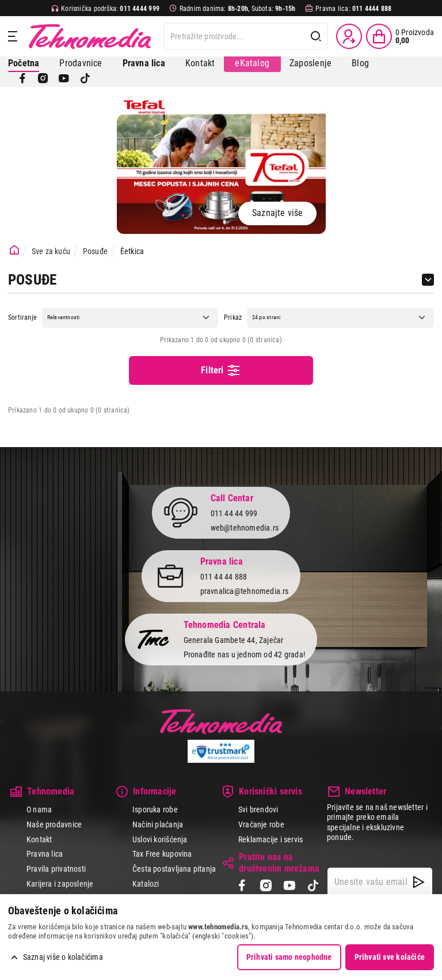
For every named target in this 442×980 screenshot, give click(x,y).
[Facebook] (22, 78)
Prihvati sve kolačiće (390, 957)
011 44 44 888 (224, 577)
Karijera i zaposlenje (60, 884)
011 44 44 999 (234, 513)
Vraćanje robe (261, 824)
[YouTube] (64, 78)
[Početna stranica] (14, 250)
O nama (39, 809)
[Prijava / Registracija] (349, 36)
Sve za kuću (51, 251)
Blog (360, 63)
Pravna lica (45, 854)
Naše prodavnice (54, 824)
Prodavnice (81, 63)
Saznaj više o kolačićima (63, 957)
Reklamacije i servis (270, 839)
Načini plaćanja (158, 824)
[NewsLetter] (419, 882)
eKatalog (252, 63)
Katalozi (146, 884)
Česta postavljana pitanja (174, 869)
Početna (24, 63)
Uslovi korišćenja (160, 839)
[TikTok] (85, 78)
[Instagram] (43, 78)
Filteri (221, 370)
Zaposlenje (310, 63)
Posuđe (95, 251)
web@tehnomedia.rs (245, 528)
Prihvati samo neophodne (289, 957)
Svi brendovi (258, 809)
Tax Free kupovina (162, 854)
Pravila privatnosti (56, 869)
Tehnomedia (90, 36)
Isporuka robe (155, 809)
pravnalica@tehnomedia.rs (245, 591)
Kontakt (200, 63)
